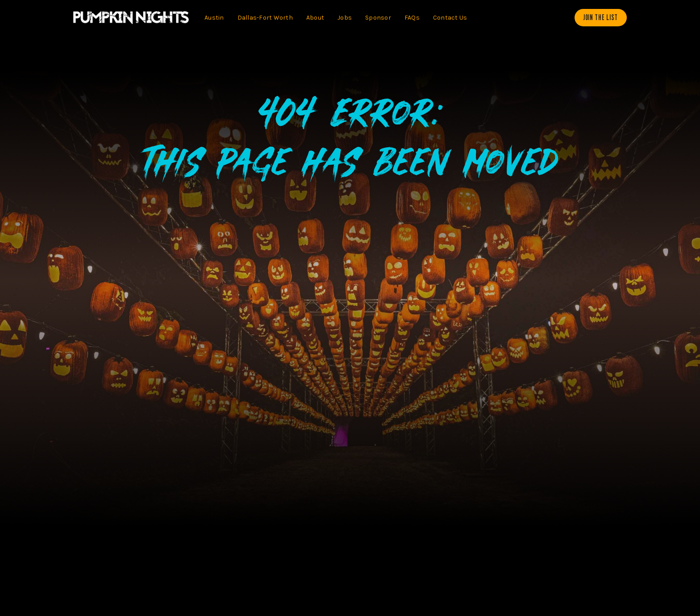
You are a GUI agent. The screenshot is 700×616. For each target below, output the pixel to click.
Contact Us (450, 18)
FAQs (412, 18)
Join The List (601, 17)
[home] (131, 18)
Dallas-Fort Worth (265, 18)
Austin (214, 18)
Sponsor (378, 18)
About (315, 18)
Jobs (345, 18)
